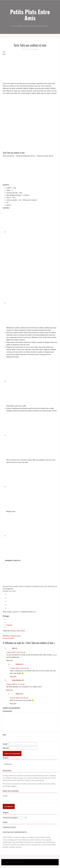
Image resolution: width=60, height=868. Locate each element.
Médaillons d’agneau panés (12, 636)
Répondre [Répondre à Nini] (10, 660)
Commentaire (8, 711)
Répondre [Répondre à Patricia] (13, 676)
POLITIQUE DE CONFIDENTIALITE (15, 832)
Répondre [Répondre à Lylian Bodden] (10, 690)
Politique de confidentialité (14, 862)
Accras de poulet (8, 638)
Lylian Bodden (17, 680)
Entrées (13, 631)
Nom (5, 735)
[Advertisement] (30, 69)
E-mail (5, 744)
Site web (6, 748)
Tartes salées (21, 631)
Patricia (18, 664)
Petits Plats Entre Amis (30, 15)
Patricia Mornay (35, 49)
